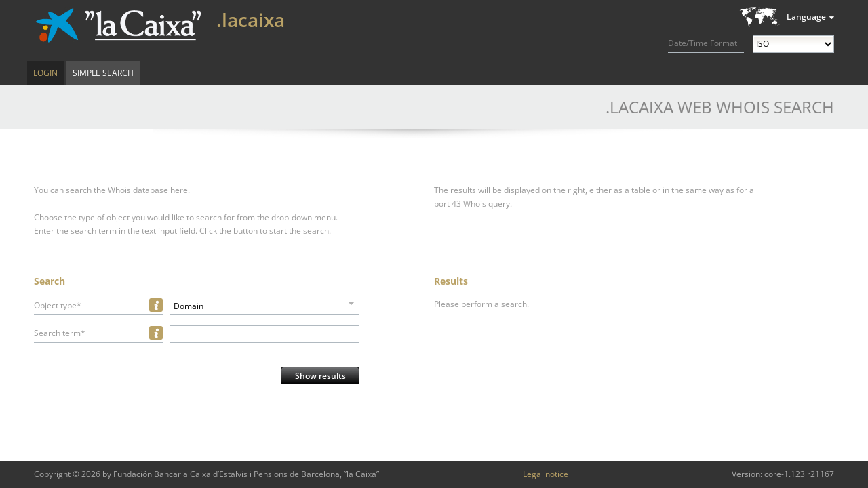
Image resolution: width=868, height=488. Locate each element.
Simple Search (103, 73)
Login (45, 73)
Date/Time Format (703, 43)
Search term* (60, 333)
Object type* (58, 305)
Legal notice (546, 474)
